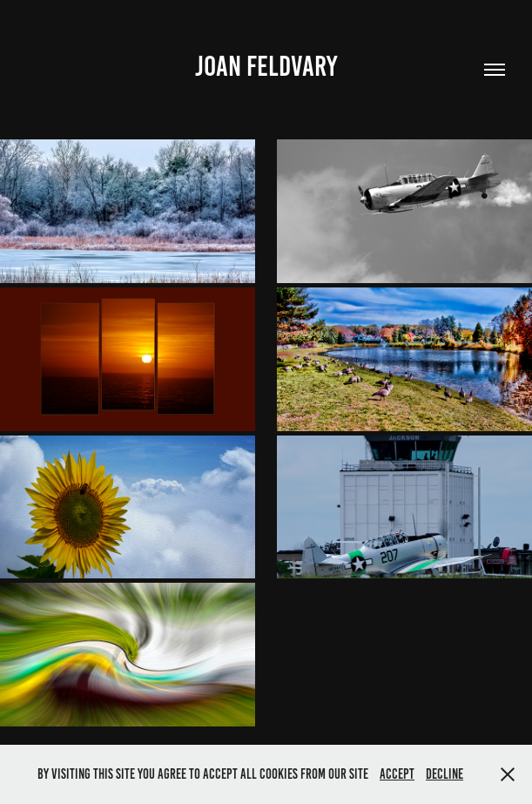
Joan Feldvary (266, 66)
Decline (444, 774)
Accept (397, 774)
